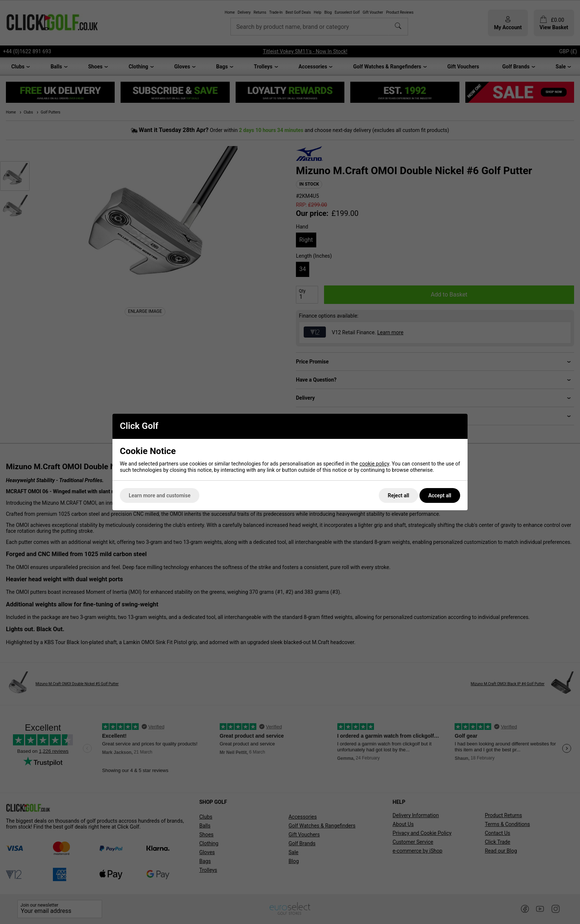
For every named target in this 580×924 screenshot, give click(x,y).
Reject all (398, 495)
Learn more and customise (160, 495)
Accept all (440, 495)
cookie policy (374, 464)
